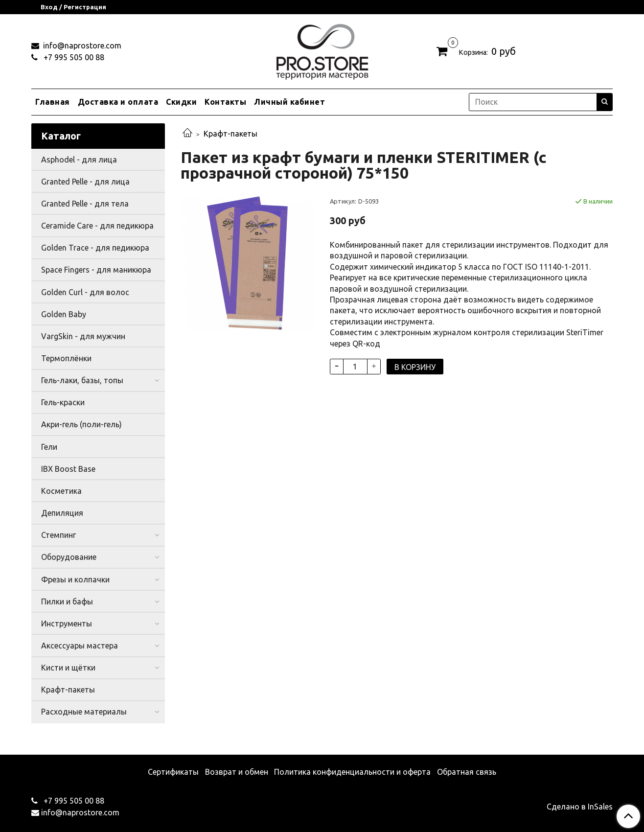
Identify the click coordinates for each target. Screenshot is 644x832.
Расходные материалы (84, 712)
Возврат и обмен (237, 772)
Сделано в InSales (580, 807)
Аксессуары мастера (80, 646)
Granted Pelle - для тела (85, 204)
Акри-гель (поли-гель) (81, 424)
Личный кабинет (289, 102)
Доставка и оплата (118, 102)
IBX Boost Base (68, 469)
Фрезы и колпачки (75, 579)
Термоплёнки (66, 358)
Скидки (181, 102)
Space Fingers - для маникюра (96, 270)
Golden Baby (64, 314)
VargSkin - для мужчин (83, 336)
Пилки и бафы (67, 601)
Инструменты (67, 624)
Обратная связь (467, 772)
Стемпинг (58, 535)
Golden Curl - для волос (85, 292)
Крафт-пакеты (230, 134)
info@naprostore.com (81, 46)
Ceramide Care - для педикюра (97, 226)
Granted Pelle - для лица (85, 182)
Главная (53, 102)
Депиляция (62, 513)
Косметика (61, 491)
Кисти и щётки (68, 668)
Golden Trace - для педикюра (95, 248)
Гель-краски (63, 402)
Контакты (225, 102)
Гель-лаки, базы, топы (82, 380)
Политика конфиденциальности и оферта (352, 772)
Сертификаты (173, 772)
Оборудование (69, 557)
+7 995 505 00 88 (73, 57)
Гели (49, 447)
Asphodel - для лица (79, 160)
